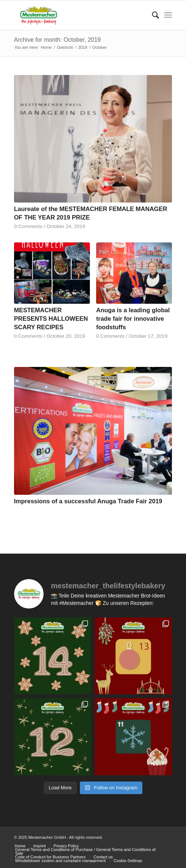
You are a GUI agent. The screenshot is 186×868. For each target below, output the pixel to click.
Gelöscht (65, 47)
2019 (82, 47)
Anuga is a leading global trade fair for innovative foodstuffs (133, 319)
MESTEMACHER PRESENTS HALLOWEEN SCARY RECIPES (51, 319)
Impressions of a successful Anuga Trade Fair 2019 (88, 501)
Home (46, 47)
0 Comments (28, 226)
